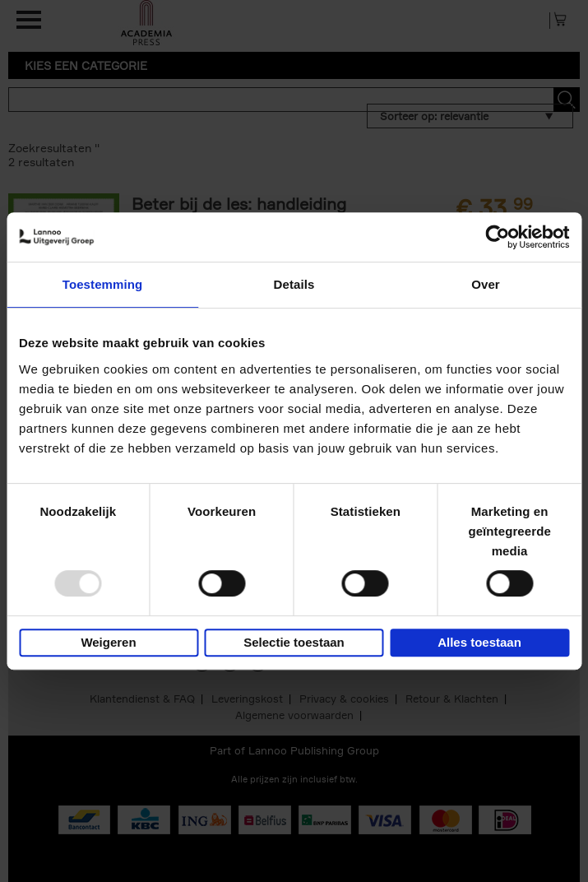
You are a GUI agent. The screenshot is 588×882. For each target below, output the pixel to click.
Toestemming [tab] (103, 284)
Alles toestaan (479, 642)
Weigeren (108, 642)
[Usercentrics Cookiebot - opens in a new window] (497, 237)
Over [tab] (486, 284)
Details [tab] (294, 284)
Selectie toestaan (294, 642)
